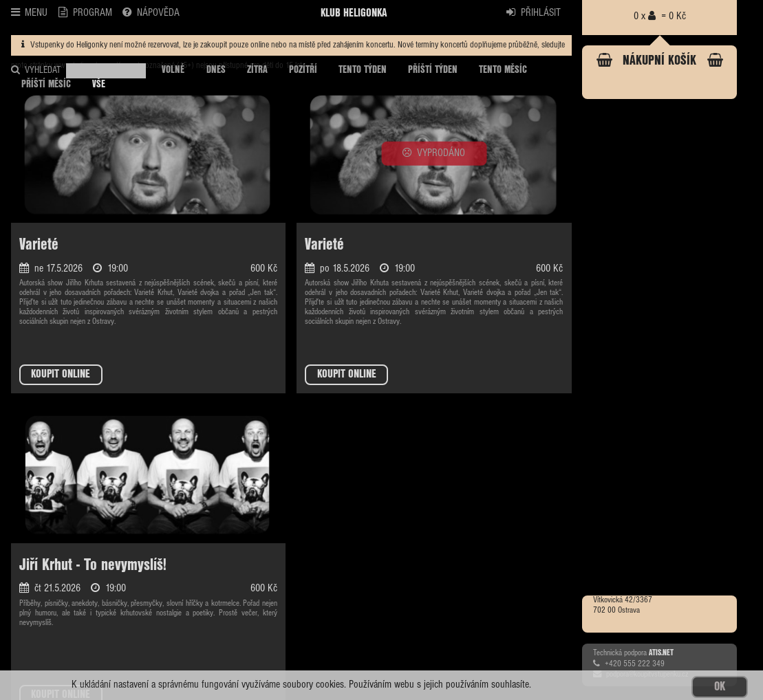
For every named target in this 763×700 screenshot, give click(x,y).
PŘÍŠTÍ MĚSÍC (46, 85)
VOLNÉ (173, 70)
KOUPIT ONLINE (61, 374)
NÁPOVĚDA (151, 12)
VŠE (99, 85)
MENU (30, 12)
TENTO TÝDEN (363, 70)
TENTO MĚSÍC (503, 70)
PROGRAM (85, 12)
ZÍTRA (257, 70)
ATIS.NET (661, 653)
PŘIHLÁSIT (534, 12)
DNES (216, 70)
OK (720, 687)
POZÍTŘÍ (303, 70)
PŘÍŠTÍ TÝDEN (433, 70)
